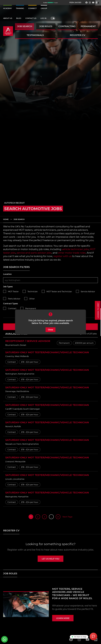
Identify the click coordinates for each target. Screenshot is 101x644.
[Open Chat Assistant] (93, 636)
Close (50, 330)
